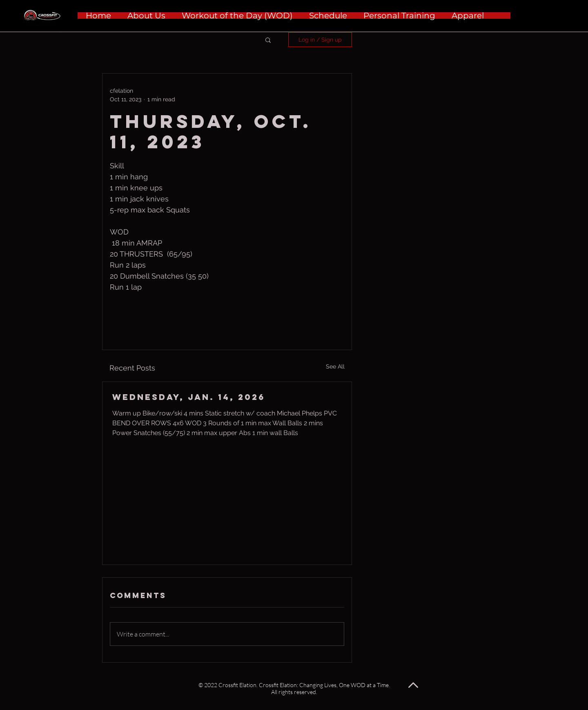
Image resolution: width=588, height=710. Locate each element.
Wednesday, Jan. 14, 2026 (189, 397)
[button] (268, 40)
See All (335, 366)
